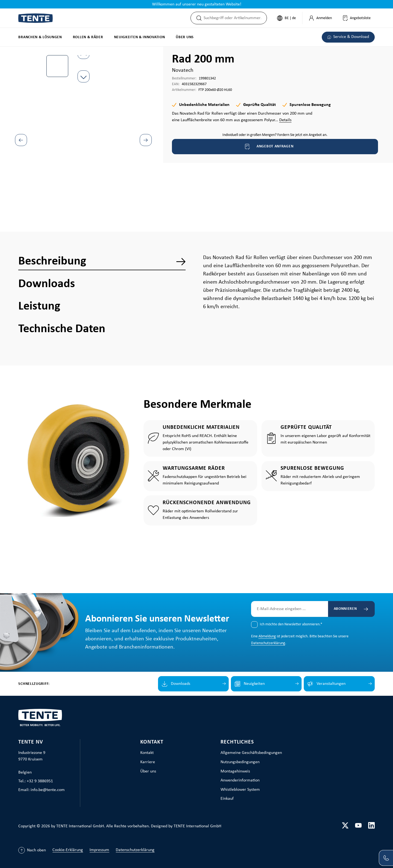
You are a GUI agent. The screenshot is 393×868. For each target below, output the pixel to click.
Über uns (148, 771)
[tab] (102, 261)
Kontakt (152, 742)
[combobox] (235, 18)
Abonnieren (345, 609)
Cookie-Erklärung (68, 850)
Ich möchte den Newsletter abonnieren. (291, 624)
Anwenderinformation (240, 780)
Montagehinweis (235, 771)
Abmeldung (267, 636)
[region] (84, 127)
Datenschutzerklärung (268, 643)
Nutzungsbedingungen (240, 762)
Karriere (148, 762)
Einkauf (227, 799)
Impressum (99, 850)
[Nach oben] (32, 850)
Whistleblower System (240, 790)
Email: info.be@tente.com (41, 790)
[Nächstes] (146, 140)
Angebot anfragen (269, 147)
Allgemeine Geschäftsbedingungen (251, 753)
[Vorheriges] (21, 140)
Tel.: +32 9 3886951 (36, 781)
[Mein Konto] (320, 18)
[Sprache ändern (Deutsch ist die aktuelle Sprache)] (286, 18)
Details (285, 120)
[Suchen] (197, 18)
